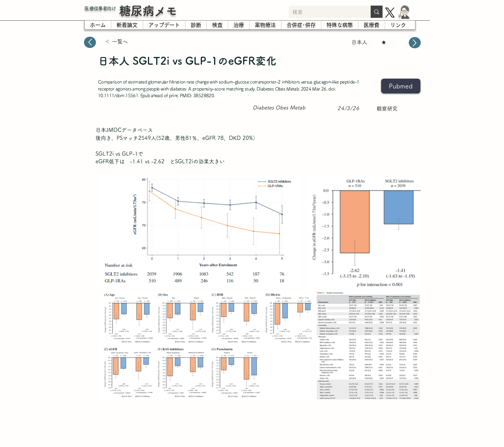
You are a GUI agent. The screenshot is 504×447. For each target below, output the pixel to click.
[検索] (324, 12)
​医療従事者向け (100, 8)
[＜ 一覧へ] (130, 42)
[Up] (90, 42)
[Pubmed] (401, 86)
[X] (390, 13)
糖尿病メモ (148, 11)
